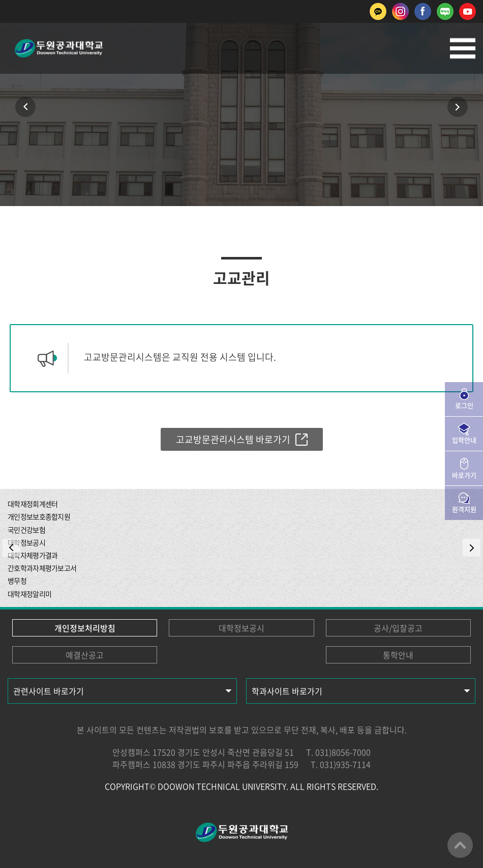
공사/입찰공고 (398, 628)
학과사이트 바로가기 (287, 691)
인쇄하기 (211, 153)
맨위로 (460, 845)
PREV (11, 548)
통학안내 (398, 655)
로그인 (464, 405)
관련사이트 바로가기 (49, 691)
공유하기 (272, 153)
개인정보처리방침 (85, 628)
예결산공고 (85, 655)
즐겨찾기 (242, 153)
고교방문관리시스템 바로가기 (233, 439)
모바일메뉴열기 (463, 48)
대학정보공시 (242, 628)
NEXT (472, 548)
